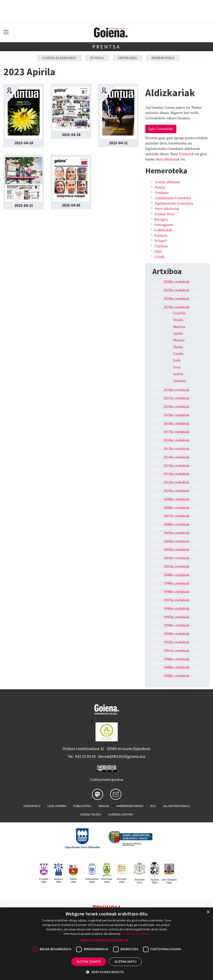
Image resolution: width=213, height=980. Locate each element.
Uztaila (178, 354)
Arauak (104, 806)
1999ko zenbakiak (176, 583)
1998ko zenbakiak (176, 592)
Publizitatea (82, 806)
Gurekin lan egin (120, 814)
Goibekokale (163, 230)
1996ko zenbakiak (176, 609)
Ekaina (178, 347)
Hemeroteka (163, 58)
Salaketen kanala (176, 806)
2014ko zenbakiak (176, 457)
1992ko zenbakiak (176, 642)
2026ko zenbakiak (176, 282)
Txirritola (161, 246)
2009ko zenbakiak (176, 499)
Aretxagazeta (163, 225)
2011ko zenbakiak (176, 482)
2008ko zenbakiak (176, 508)
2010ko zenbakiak (176, 491)
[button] (106, 940)
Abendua (179, 381)
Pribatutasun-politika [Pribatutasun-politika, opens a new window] (136, 934)
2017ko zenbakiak (176, 432)
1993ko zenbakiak (176, 634)
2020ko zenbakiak (176, 407)
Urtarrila (179, 313)
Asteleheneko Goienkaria (173, 198)
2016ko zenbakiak (176, 440)
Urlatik (159, 257)
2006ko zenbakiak (176, 524)
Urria (177, 367)
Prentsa (106, 47)
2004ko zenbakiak (176, 541)
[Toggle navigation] (6, 32)
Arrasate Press (164, 214)
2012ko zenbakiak (176, 474)
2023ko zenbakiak (176, 307)
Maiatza (179, 340)
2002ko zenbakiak (176, 558)
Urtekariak (186, 154)
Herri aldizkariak (168, 159)
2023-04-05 (71, 205)
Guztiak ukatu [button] (125, 962)
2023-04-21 (118, 143)
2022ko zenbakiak (176, 390)
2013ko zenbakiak (176, 466)
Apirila (178, 333)
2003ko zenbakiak (176, 550)
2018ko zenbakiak (176, 424)
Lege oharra (57, 806)
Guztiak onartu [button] (89, 962)
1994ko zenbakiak (176, 625)
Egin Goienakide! (161, 129)
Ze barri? (161, 241)
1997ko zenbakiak (176, 600)
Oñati (158, 251)
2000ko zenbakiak (176, 575)
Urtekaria (127, 58)
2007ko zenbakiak (176, 516)
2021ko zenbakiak (176, 398)
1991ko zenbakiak (176, 651)
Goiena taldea (91, 814)
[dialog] (106, 944)
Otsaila (178, 320)
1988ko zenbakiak (176, 676)
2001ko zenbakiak (176, 566)
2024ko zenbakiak (176, 299)
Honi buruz (32, 806)
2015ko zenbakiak (176, 449)
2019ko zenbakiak (176, 415)
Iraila (177, 360)
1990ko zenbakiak (176, 659)
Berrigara (161, 219)
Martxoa (179, 327)
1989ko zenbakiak (176, 667)
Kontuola (161, 235)
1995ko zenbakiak (176, 617)
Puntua (97, 58)
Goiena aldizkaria (59, 58)
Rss (153, 806)
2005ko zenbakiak (176, 533)
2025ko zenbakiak (176, 290)
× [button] (208, 912)
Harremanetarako (130, 806)
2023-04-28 (24, 143)
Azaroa (178, 374)
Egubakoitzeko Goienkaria (174, 203)
